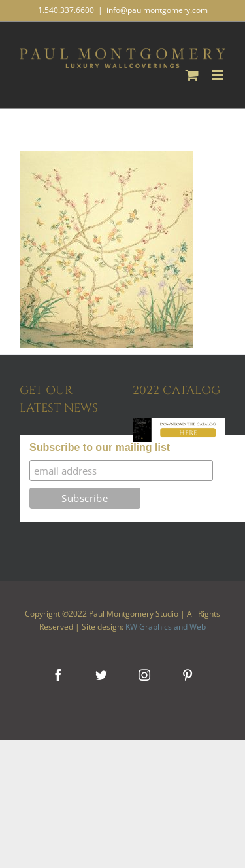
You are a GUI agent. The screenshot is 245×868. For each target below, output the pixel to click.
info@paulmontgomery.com (157, 10)
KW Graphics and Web (166, 627)
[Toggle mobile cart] (192, 75)
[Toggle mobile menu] (219, 75)
